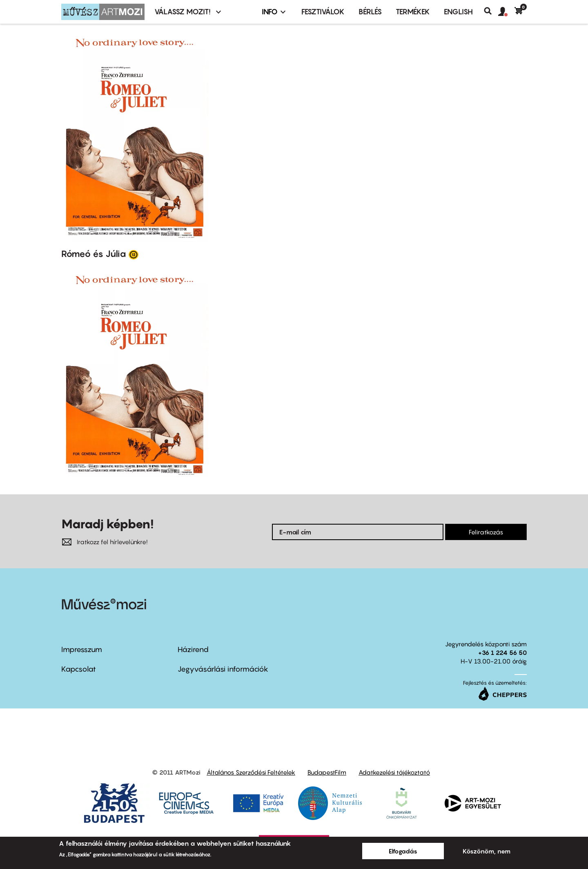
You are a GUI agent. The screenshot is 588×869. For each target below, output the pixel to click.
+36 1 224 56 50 (502, 652)
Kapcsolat (79, 669)
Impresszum (82, 649)
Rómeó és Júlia (94, 254)
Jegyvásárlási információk (223, 669)
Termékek (413, 12)
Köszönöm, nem (487, 851)
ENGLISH (458, 12)
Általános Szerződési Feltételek (251, 772)
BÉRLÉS (370, 12)
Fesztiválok (323, 12)
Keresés (491, 11)
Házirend (193, 649)
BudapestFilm (327, 772)
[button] (506, 12)
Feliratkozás (486, 532)
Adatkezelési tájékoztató (394, 772)
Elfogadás (403, 851)
